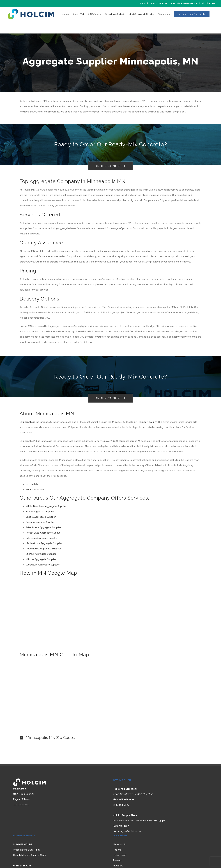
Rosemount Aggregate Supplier (43, 549)
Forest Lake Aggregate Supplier (44, 533)
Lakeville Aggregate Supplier (42, 538)
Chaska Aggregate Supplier (41, 517)
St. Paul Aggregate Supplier (41, 554)
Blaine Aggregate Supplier (40, 512)
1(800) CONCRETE (159, 3)
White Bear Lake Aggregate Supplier (46, 506)
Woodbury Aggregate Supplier (43, 565)
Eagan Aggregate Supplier (40, 522)
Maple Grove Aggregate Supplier (44, 543)
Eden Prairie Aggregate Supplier (43, 527)
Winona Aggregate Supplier (41, 559)
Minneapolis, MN (35, 490)
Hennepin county (147, 422)
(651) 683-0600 (190, 3)
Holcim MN (32, 484)
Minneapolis (26, 422)
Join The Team (209, 3)
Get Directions (21, 805)
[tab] (110, 737)
